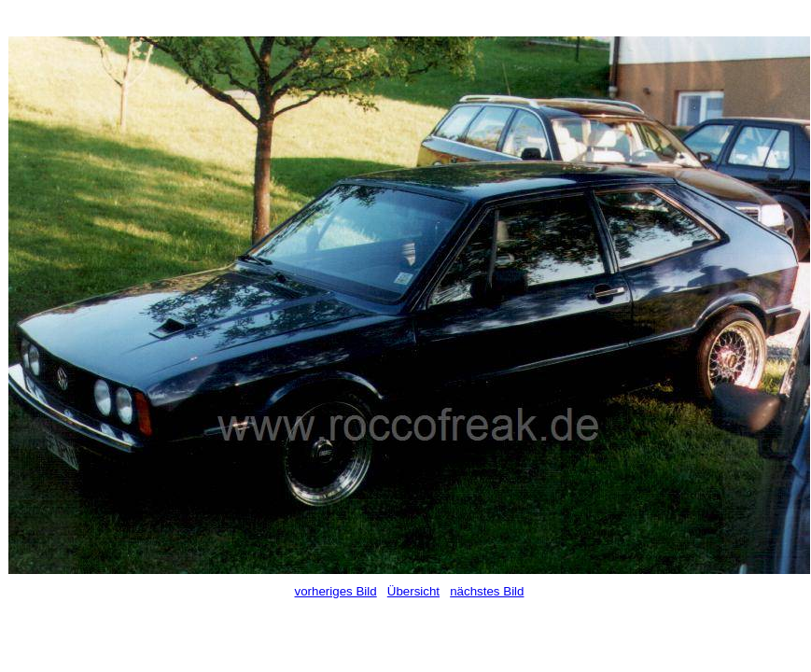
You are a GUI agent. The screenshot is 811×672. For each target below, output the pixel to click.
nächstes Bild (487, 591)
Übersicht (413, 591)
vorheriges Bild (336, 591)
